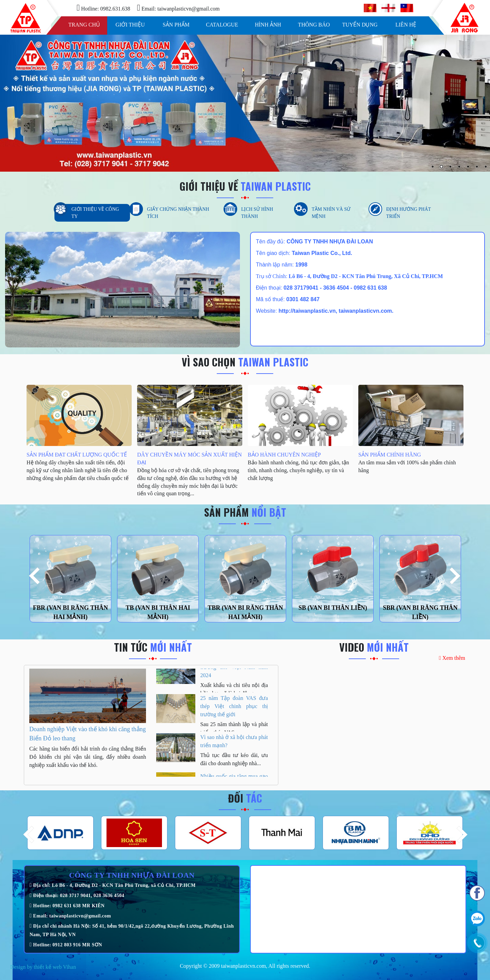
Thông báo (314, 25)
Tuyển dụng (360, 25)
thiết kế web (48, 967)
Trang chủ (84, 25)
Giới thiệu (130, 25)
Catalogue (222, 25)
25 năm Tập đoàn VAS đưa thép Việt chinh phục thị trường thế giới (234, 714)
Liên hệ (406, 25)
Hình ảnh (268, 25)
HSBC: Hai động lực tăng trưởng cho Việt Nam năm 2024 (234, 675)
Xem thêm (452, 658)
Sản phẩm (176, 25)
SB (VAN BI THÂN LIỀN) (333, 608)
